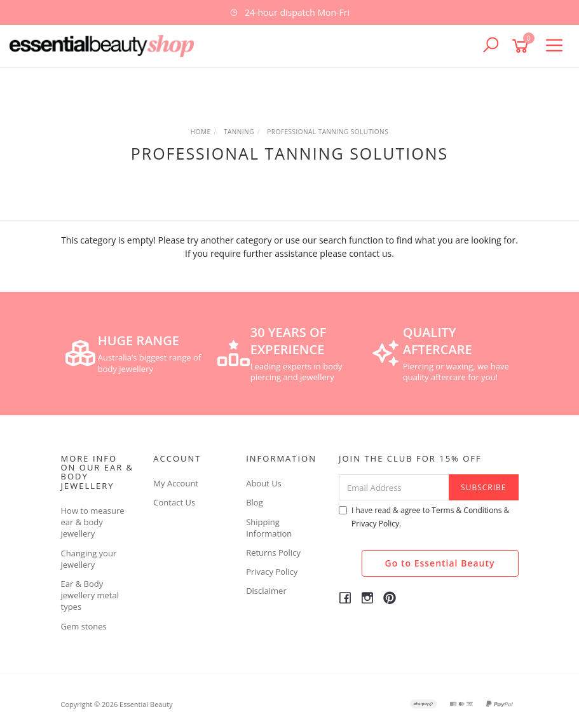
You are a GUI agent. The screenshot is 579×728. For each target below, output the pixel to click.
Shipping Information (269, 528)
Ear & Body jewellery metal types (90, 595)
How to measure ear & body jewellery (93, 522)
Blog (255, 502)
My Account (176, 483)
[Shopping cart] (522, 46)
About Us (264, 483)
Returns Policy (273, 553)
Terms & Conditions (467, 510)
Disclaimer (266, 591)
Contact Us (174, 502)
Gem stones (84, 626)
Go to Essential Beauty (440, 563)
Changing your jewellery (89, 559)
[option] (289, 12)
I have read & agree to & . (424, 517)
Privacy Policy (272, 572)
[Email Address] (394, 487)
